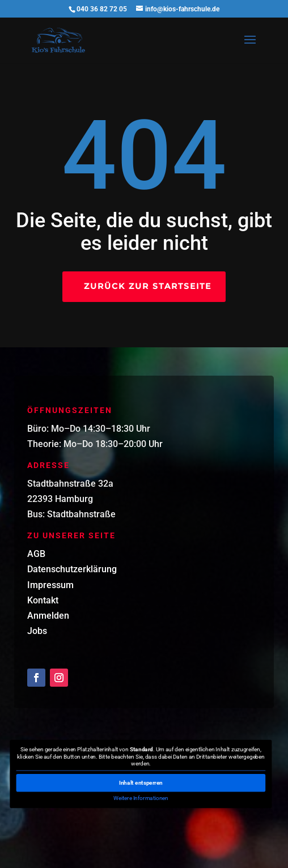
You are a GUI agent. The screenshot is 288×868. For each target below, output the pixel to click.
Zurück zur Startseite (148, 286)
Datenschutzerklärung (72, 569)
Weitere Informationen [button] (141, 798)
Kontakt (43, 600)
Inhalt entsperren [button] (141, 783)
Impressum (50, 585)
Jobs (37, 631)
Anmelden (48, 616)
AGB (36, 554)
